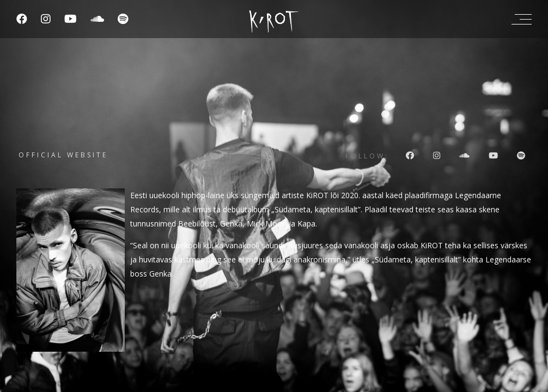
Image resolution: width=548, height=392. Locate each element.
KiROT (317, 195)
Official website (63, 155)
